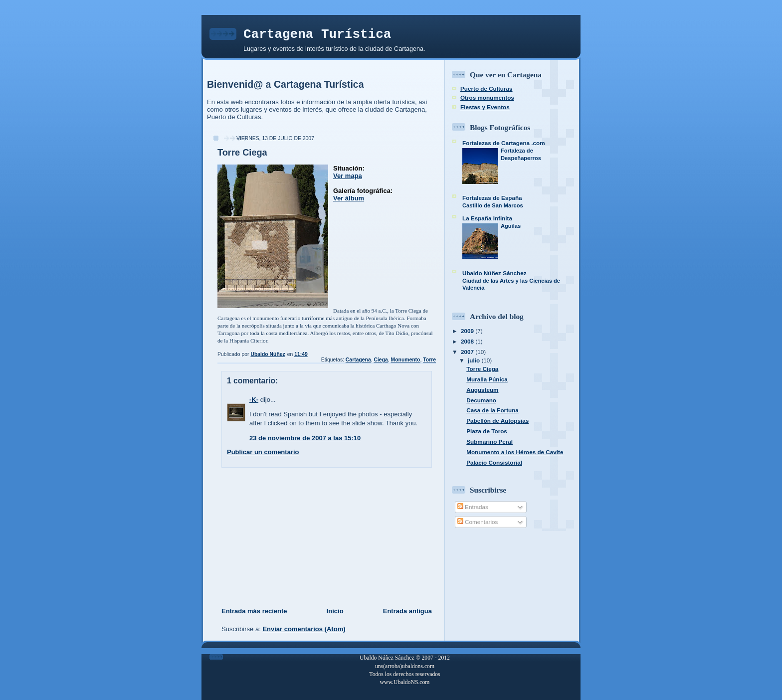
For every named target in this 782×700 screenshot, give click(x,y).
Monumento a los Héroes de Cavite (515, 452)
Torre (429, 360)
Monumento (406, 360)
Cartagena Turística (317, 34)
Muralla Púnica (487, 379)
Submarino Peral (489, 441)
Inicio (335, 611)
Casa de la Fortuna (492, 410)
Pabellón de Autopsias (497, 421)
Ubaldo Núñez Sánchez (494, 273)
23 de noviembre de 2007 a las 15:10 (305, 438)
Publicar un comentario (263, 452)
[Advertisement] (282, 537)
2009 (468, 331)
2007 (468, 352)
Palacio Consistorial (494, 462)
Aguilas (511, 226)
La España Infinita (487, 218)
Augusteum (482, 390)
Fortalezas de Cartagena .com (504, 143)
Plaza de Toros (487, 431)
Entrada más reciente (254, 611)
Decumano (481, 400)
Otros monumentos (487, 97)
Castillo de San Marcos (493, 205)
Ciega (381, 360)
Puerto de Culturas (487, 88)
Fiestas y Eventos (485, 107)
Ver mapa (348, 176)
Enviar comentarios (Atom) (304, 629)
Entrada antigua (407, 611)
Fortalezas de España (492, 198)
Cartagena (358, 360)
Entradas (473, 507)
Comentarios (478, 522)
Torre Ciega (482, 369)
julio (475, 360)
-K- (254, 400)
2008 (468, 341)
